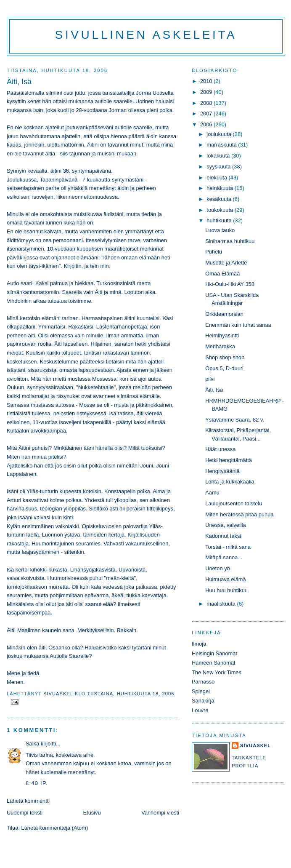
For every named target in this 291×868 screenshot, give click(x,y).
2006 (207, 124)
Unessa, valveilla (226, 525)
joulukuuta (220, 134)
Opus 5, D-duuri (224, 368)
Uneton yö (218, 568)
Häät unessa (220, 449)
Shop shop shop (225, 357)
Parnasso (203, 682)
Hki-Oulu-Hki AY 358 (230, 284)
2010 (207, 81)
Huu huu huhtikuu (226, 590)
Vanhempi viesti (160, 813)
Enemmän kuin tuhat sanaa (238, 325)
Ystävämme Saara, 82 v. (235, 420)
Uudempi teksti (25, 813)
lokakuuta (219, 156)
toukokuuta (221, 210)
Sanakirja (203, 701)
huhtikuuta (220, 220)
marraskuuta (222, 145)
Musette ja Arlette (226, 263)
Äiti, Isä (214, 390)
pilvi (210, 379)
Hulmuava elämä (226, 579)
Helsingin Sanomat (214, 653)
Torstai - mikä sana (228, 547)
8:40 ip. (37, 783)
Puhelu (214, 252)
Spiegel (201, 691)
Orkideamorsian (224, 314)
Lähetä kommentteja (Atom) (55, 828)
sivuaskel (255, 745)
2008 (207, 103)
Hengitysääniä (222, 471)
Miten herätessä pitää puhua (239, 514)
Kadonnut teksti (224, 536)
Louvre (200, 710)
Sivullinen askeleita (146, 35)
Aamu (212, 493)
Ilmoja (199, 644)
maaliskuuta (222, 604)
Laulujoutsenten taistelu (234, 503)
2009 (207, 92)
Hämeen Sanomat (214, 663)
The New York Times (217, 672)
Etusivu (92, 813)
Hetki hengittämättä (229, 460)
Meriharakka (220, 346)
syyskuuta (219, 167)
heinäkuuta (221, 188)
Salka (32, 744)
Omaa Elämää (222, 274)
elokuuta (217, 178)
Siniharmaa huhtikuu (230, 241)
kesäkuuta (220, 199)
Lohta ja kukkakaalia (230, 482)
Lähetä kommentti (28, 801)
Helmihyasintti (222, 335)
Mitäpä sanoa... (224, 557)
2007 (207, 114)
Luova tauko (220, 230)
